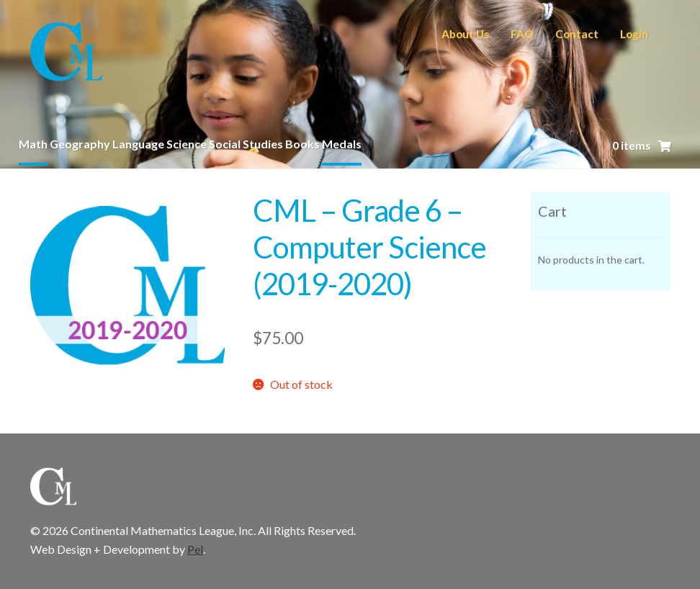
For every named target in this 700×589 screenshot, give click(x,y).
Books (302, 144)
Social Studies (246, 144)
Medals (342, 144)
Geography (80, 144)
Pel (195, 549)
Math (33, 144)
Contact (577, 34)
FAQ (522, 34)
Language (138, 144)
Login (634, 34)
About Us (465, 34)
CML (66, 53)
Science (187, 144)
